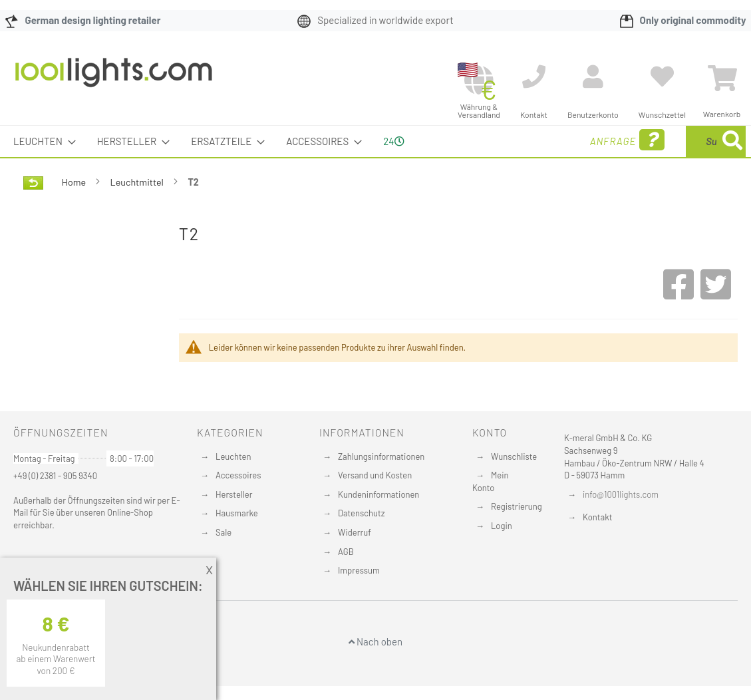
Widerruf (355, 532)
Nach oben (375, 641)
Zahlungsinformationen (381, 456)
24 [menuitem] (393, 141)
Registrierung (517, 506)
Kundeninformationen (378, 494)
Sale (224, 532)
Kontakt (597, 517)
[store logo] (114, 79)
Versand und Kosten (375, 475)
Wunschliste (514, 456)
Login (502, 526)
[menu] (375, 141)
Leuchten (233, 456)
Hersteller (234, 494)
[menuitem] (41, 141)
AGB (346, 552)
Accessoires (238, 475)
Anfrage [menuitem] (520, 140)
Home (75, 182)
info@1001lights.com (621, 494)
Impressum (359, 570)
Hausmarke (237, 513)
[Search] (732, 141)
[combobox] (649, 141)
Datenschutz (362, 513)
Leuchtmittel (138, 182)
